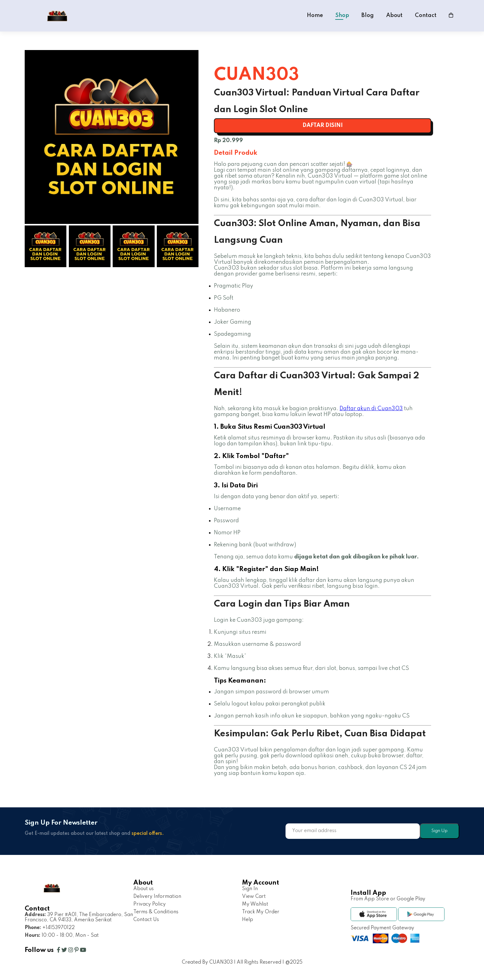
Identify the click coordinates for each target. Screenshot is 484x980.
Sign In (250, 889)
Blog (368, 15)
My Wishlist (255, 904)
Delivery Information (157, 897)
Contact (426, 15)
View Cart (254, 897)
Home (315, 15)
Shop (342, 15)
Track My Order (261, 912)
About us (144, 889)
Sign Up (439, 831)
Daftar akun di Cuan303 (371, 409)
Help (248, 920)
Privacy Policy (150, 904)
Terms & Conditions (156, 912)
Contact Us (146, 920)
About (394, 15)
